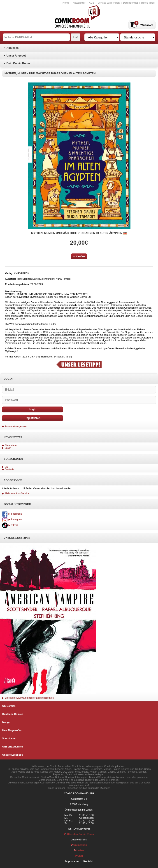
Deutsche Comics (13, 714)
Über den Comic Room (79, 834)
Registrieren (33, 418)
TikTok (10, 525)
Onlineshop (79, 845)
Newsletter (79, 3)
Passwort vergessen (16, 427)
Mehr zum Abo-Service (16, 493)
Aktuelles (13, 48)
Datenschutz (130, 3)
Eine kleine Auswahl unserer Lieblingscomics (28, 698)
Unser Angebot (16, 56)
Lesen (8, 448)
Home (66, 3)
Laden (79, 850)
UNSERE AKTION (13, 747)
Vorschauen (9, 738)
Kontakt (88, 861)
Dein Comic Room (18, 63)
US (6, 467)
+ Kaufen (79, 256)
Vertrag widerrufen (109, 3)
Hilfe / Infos (148, 3)
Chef (79, 856)
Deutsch (9, 469)
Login (33, 409)
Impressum (72, 861)
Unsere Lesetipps (13, 755)
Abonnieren (11, 446)
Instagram (12, 519)
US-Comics (9, 706)
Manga (6, 722)
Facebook (12, 514)
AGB (91, 3)
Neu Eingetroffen (12, 730)
